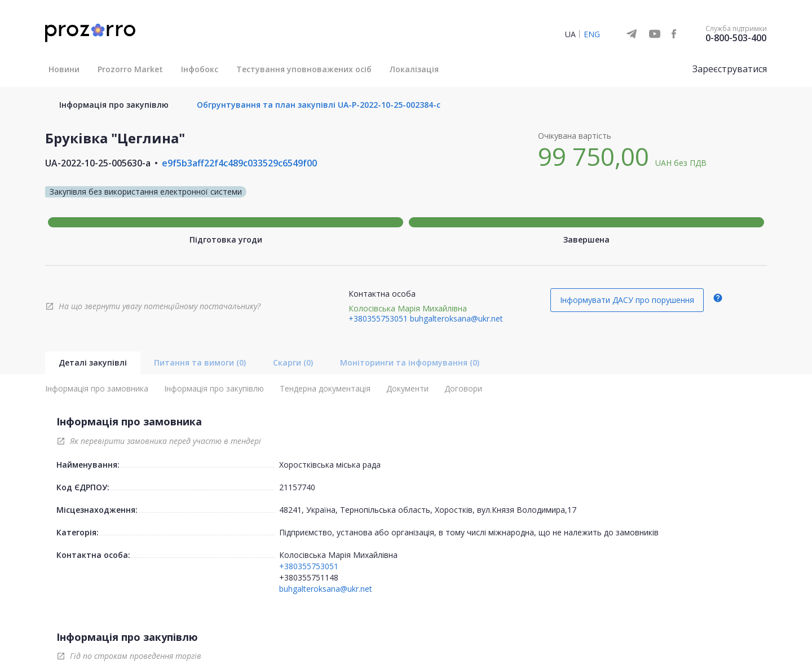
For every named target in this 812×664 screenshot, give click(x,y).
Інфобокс (200, 69)
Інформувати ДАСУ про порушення (627, 300)
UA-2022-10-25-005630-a (98, 163)
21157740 (297, 487)
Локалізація (414, 69)
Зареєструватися (730, 69)
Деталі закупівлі (93, 362)
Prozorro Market (130, 69)
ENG (592, 34)
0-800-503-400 (736, 38)
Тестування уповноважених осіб (304, 69)
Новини (64, 69)
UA (570, 34)
